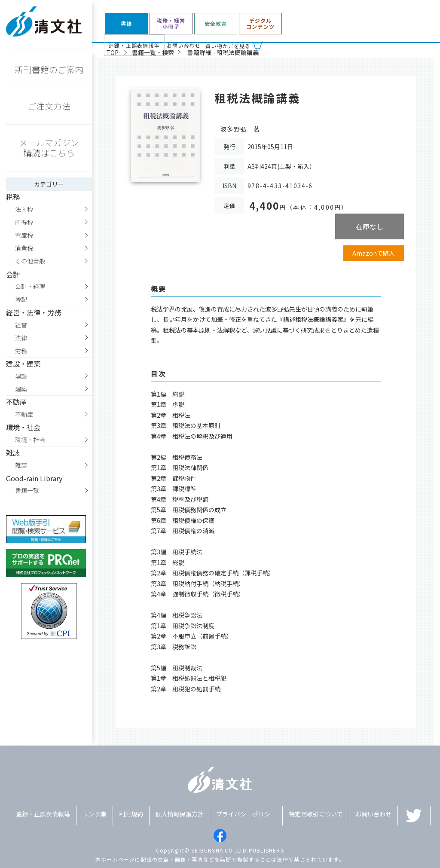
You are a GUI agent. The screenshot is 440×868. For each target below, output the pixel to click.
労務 (21, 351)
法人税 (24, 209)
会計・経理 (30, 286)
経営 (21, 325)
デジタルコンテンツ (260, 24)
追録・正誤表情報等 (134, 45)
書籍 (126, 24)
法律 (21, 338)
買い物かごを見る (228, 46)
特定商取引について (316, 814)
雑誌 (21, 465)
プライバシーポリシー (246, 814)
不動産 (24, 414)
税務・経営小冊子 (171, 24)
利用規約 (131, 814)
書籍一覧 (27, 490)
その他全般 (30, 261)
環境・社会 (30, 440)
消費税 (24, 248)
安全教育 (216, 24)
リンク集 (95, 814)
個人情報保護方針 (180, 814)
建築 (21, 389)
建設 (21, 376)
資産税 (24, 235)
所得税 (24, 222)
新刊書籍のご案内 (49, 69)
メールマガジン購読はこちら (49, 148)
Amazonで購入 (374, 253)
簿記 (21, 299)
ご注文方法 (49, 106)
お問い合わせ (184, 45)
